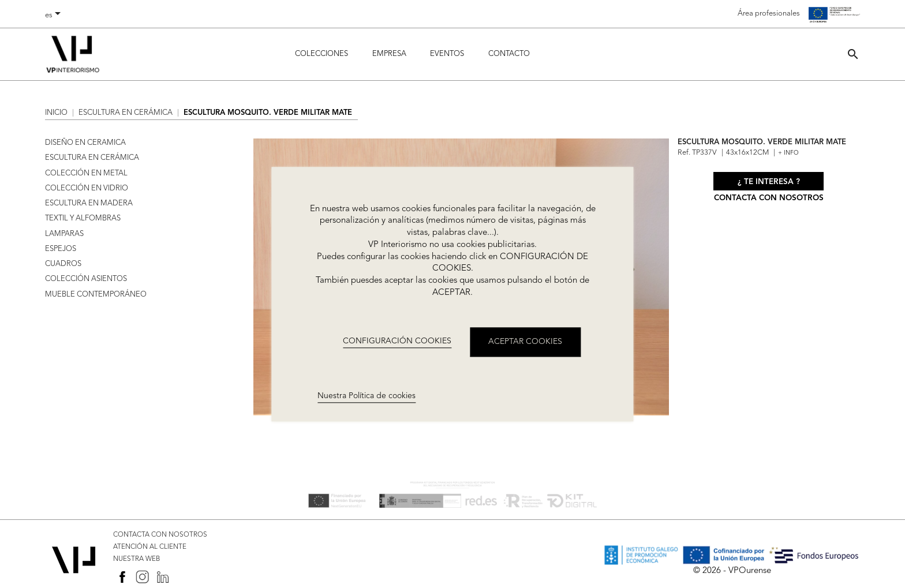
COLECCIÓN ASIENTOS (86, 279)
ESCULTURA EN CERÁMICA (92, 158)
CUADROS (63, 264)
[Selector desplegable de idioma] (55, 16)
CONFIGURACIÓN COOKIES (397, 342)
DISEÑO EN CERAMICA (85, 143)
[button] (853, 54)
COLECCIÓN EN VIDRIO (87, 188)
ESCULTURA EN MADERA (89, 203)
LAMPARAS (64, 234)
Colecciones (321, 54)
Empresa (389, 54)
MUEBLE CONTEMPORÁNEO (96, 295)
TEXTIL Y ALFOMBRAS (83, 218)
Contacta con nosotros (769, 198)
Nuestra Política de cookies (367, 396)
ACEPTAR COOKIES (525, 342)
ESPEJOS (61, 249)
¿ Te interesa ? (769, 182)
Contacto (509, 54)
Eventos (447, 54)
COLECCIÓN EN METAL (86, 173)
